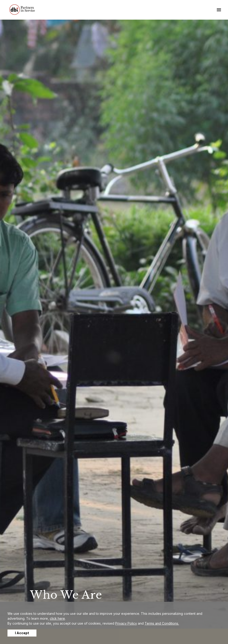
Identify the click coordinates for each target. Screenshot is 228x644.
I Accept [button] (22, 633)
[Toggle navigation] (219, 10)
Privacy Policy (126, 623)
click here (57, 618)
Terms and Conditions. (162, 623)
